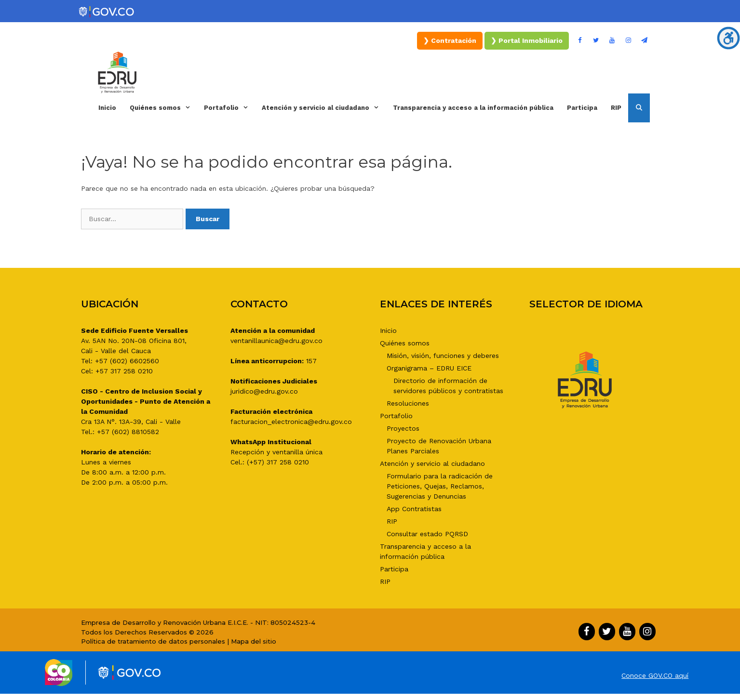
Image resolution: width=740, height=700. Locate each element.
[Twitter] (596, 41)
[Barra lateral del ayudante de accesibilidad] (728, 38)
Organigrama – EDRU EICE (429, 368)
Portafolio (229, 108)
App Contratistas (414, 509)
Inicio (107, 108)
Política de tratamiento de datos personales (153, 641)
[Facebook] (580, 41)
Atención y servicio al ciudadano (324, 108)
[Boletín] (645, 41)
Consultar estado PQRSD (427, 534)
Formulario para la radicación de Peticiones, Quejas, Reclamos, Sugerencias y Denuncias (440, 486)
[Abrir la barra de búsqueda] (639, 108)
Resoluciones (408, 403)
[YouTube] (612, 41)
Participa (582, 108)
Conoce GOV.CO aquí (655, 675)
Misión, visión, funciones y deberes (443, 356)
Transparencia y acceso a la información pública (473, 108)
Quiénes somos (163, 108)
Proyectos (403, 428)
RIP (616, 108)
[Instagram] (628, 41)
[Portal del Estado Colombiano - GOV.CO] (107, 12)
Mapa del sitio (254, 641)
